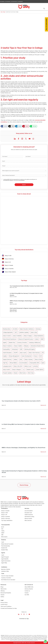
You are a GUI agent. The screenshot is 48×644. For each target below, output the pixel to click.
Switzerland (15, 349)
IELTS (41, 356)
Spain (43, 363)
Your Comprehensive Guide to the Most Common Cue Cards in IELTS (27, 286)
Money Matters (13, 363)
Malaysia (26, 346)
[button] (4, 126)
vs (24, 370)
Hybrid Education (7, 353)
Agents (5, 342)
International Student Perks (37, 346)
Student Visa (12, 342)
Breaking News (7, 329)
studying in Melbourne (35, 342)
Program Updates (7, 373)
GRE (21, 349)
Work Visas (31, 373)
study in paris (23, 353)
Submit (24, 185)
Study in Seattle (18, 346)
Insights (5, 356)
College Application (8, 332)
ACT (16, 332)
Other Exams (23, 373)
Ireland (37, 339)
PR (43, 353)
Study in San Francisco (34, 353)
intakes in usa (28, 366)
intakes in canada (40, 373)
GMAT (42, 339)
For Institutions (20, 1)
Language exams (7, 366)
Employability (6, 349)
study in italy (34, 332)
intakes (15, 359)
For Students (2, 1)
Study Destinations (39, 336)
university (36, 366)
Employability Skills (35, 363)
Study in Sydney (29, 359)
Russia (16, 373)
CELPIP (16, 353)
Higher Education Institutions (27, 329)
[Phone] (24, 166)
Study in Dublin (39, 359)
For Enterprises (8, 1)
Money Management (14, 356)
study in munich (7, 336)
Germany (38, 329)
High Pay (5, 363)
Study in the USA (18, 366)
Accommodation (23, 363)
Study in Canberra (7, 346)
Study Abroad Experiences (10, 339)
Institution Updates (24, 332)
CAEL (21, 359)
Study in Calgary (28, 336)
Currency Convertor (22, 342)
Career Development (26, 356)
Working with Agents (30, 349)
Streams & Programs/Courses (26, 339)
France (35, 356)
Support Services (7, 359)
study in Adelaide (17, 336)
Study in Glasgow (17, 370)
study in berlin (6, 370)
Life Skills (15, 329)
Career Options (40, 370)
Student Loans (30, 370)
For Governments (14, 1)
